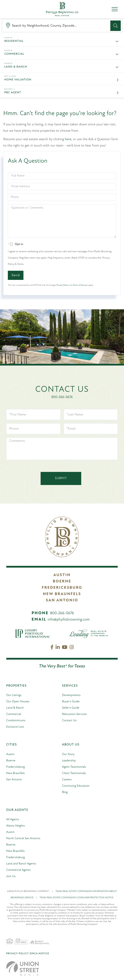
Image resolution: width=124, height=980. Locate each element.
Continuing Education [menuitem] (76, 786)
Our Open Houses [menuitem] (18, 702)
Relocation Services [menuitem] (74, 714)
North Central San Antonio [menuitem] (23, 838)
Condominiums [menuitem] (16, 721)
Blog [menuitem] (65, 792)
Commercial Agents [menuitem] (18, 870)
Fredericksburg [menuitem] (16, 767)
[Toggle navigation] (115, 9)
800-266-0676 (62, 397)
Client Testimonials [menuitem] (74, 773)
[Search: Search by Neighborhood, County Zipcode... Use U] (57, 26)
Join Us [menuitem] (11, 876)
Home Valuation (18, 80)
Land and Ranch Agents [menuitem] (21, 864)
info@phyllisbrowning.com (69, 620)
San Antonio (62, 600)
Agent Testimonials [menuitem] (74, 767)
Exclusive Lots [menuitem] (15, 727)
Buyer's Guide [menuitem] (71, 702)
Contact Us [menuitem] (69, 721)
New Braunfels (62, 594)
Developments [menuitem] (71, 695)
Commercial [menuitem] (14, 714)
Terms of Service (80, 285)
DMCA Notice (40, 954)
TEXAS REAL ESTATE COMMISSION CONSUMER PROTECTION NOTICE (76, 898)
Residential (14, 41)
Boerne (62, 581)
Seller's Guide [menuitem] (71, 708)
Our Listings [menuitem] (14, 695)
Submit (61, 478)
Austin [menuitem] (10, 754)
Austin (62, 575)
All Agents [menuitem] (13, 819)
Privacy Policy (62, 285)
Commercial (14, 54)
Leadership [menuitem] (69, 761)
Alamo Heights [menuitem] (16, 826)
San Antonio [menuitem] (14, 780)
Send (16, 275)
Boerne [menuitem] (11, 761)
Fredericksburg (62, 588)
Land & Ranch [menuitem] (15, 708)
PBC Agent (13, 93)
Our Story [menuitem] (68, 754)
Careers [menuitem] (67, 780)
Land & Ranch (16, 67)
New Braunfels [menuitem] (16, 773)
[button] (116, 26)
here (68, 139)
